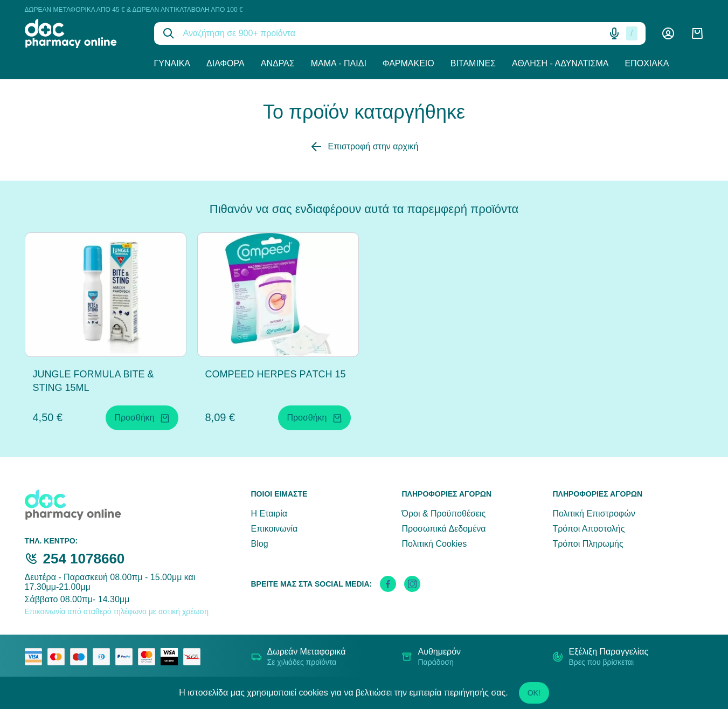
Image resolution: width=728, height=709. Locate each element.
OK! (534, 693)
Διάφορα (226, 63)
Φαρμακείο (408, 63)
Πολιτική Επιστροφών (594, 514)
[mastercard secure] (149, 657)
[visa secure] (172, 657)
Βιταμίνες (473, 63)
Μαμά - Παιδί (339, 63)
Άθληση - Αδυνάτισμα (560, 63)
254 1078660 (84, 559)
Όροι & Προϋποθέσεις (443, 514)
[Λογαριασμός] (668, 33)
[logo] (81, 33)
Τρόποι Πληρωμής (588, 544)
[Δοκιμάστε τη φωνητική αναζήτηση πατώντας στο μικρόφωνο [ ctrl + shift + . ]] (614, 33)
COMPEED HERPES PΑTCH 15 (276, 374)
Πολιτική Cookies (434, 544)
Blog (260, 544)
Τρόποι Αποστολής (588, 529)
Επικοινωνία (275, 529)
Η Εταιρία (269, 514)
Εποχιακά (647, 63)
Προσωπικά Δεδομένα (443, 529)
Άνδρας (278, 63)
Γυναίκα (172, 63)
